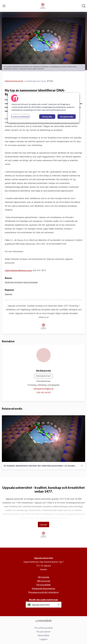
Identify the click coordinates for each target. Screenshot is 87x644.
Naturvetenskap (30, 282)
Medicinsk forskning (14, 282)
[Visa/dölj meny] (4, 6)
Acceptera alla (67, 117)
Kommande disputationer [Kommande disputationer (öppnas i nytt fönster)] (44, 588)
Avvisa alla (47, 117)
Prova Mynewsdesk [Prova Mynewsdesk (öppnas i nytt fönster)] (44, 628)
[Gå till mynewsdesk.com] (43, 621)
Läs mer (43, 524)
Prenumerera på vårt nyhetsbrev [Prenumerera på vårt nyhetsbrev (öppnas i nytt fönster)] (43, 592)
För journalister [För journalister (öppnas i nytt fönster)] (44, 632)
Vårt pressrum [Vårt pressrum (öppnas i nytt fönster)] (43, 581)
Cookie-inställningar (20, 116)
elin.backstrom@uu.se (44, 389)
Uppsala (8, 294)
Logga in (44, 639)
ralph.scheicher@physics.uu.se (18, 270)
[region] (44, 108)
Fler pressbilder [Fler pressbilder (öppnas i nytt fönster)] (43, 585)
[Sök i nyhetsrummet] (84, 6)
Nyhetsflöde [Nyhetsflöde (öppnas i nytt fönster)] (43, 635)
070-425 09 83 (44, 392)
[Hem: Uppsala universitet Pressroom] (43, 6)
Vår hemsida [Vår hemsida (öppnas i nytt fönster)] (43, 577)
